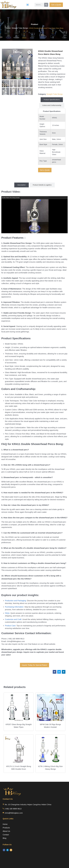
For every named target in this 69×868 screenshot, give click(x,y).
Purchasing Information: (14, 607)
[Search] (46, 5)
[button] (28, 5)
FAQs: (7, 613)
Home (8, 28)
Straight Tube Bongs (20, 28)
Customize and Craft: (14, 619)
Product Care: (10, 626)
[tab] (52, 100)
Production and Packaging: (16, 601)
